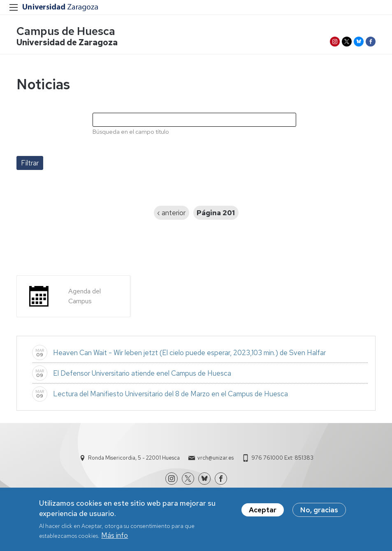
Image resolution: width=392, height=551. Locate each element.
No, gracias (319, 512)
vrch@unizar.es (216, 458)
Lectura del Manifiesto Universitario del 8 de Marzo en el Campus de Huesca (170, 394)
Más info (115, 538)
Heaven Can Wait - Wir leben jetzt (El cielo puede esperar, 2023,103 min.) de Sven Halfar (189, 353)
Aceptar (263, 512)
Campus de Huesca (66, 31)
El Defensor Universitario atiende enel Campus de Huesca (142, 373)
